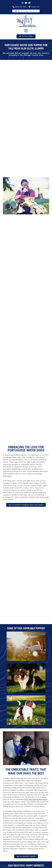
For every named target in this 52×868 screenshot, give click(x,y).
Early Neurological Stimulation (36, 799)
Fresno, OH (35, 7)
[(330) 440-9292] (14, 7)
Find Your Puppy (27, 36)
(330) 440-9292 (21, 7)
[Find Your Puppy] (20, 36)
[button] (26, 31)
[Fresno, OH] (30, 7)
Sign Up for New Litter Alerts (27, 11)
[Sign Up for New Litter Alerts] (16, 11)
